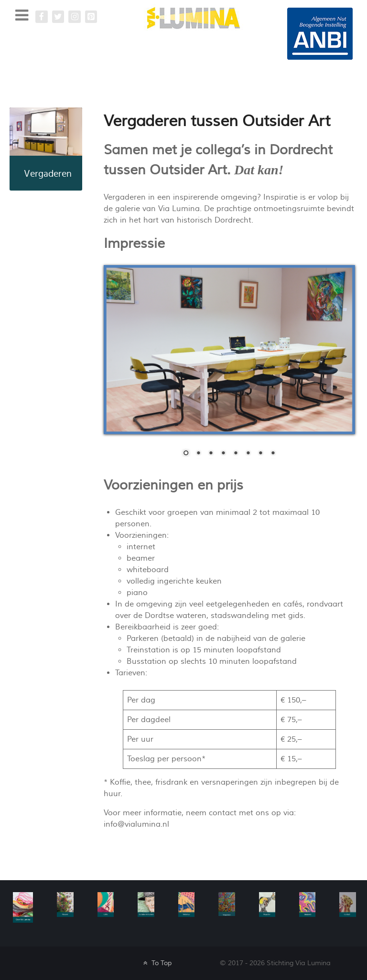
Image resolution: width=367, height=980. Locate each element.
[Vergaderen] (227, 903)
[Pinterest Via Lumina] (91, 17)
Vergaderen (48, 174)
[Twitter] (58, 17)
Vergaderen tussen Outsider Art (217, 121)
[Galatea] (320, 33)
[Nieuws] (65, 904)
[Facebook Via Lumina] (42, 17)
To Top (157, 963)
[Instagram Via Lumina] (75, 17)
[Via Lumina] (194, 17)
